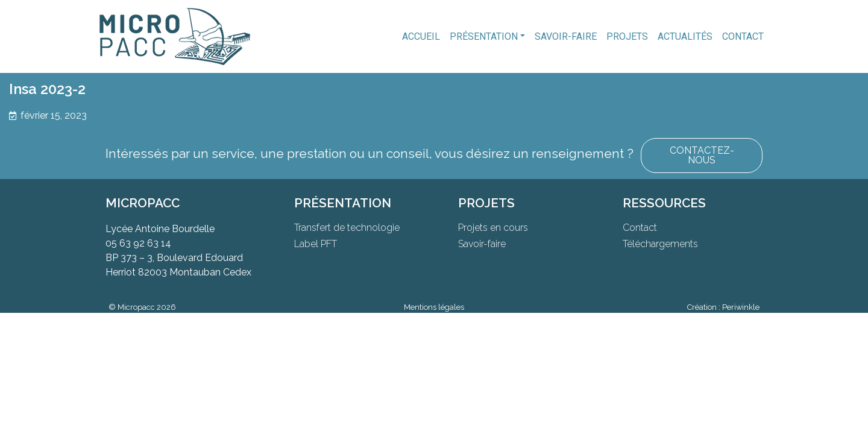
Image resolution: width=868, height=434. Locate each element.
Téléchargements (660, 244)
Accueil (421, 36)
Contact (743, 36)
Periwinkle (741, 307)
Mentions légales (434, 307)
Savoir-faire (566, 36)
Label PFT (316, 244)
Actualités (685, 36)
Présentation (484, 36)
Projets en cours (493, 228)
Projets (627, 36)
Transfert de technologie (347, 228)
